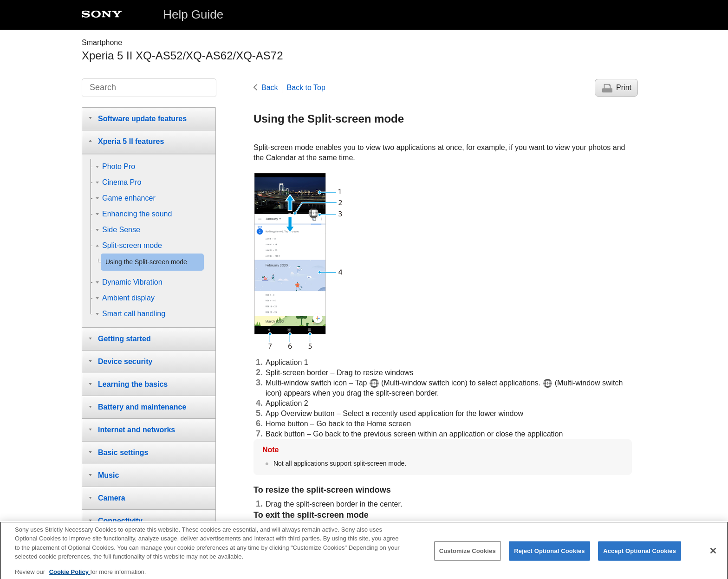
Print (624, 88)
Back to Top (306, 88)
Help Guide (193, 14)
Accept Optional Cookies (640, 555)
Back (270, 88)
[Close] (713, 555)
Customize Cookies (468, 555)
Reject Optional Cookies (549, 555)
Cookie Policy (70, 576)
